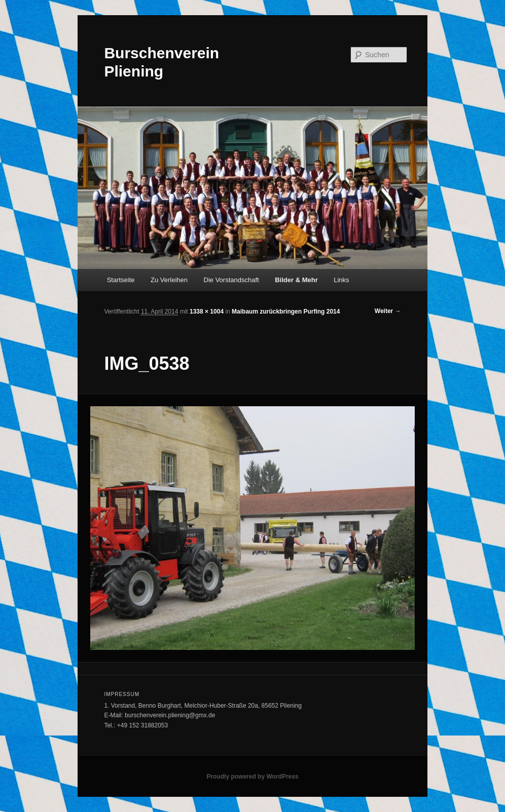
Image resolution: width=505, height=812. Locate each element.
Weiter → (388, 311)
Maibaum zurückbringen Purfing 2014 (286, 312)
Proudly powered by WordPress (252, 777)
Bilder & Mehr (296, 280)
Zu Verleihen (169, 280)
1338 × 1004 (207, 312)
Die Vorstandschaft (231, 280)
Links (341, 280)
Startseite (121, 280)
